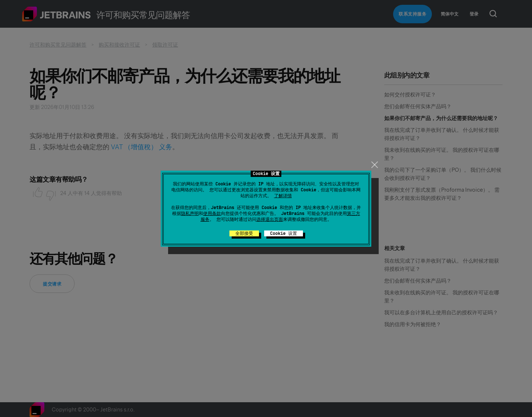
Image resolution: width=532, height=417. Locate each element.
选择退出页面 (270, 219)
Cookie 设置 (284, 233)
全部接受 (244, 233)
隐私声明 (190, 213)
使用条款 (212, 213)
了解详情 (283, 196)
